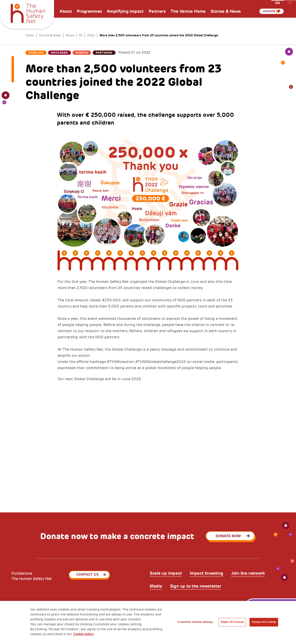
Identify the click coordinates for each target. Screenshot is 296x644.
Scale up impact (166, 573)
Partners (157, 11)
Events (82, 53)
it (290, 3)
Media (156, 586)
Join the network (248, 573)
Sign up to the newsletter (196, 586)
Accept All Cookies (264, 622)
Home (30, 35)
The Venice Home (188, 11)
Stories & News (226, 11)
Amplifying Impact (125, 11)
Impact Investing (206, 573)
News (70, 35)
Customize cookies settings (195, 622)
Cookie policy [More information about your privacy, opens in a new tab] (83, 634)
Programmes (89, 11)
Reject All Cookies (232, 622)
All (81, 35)
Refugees (59, 53)
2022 (91, 35)
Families (36, 53)
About (66, 11)
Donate (268, 11)
